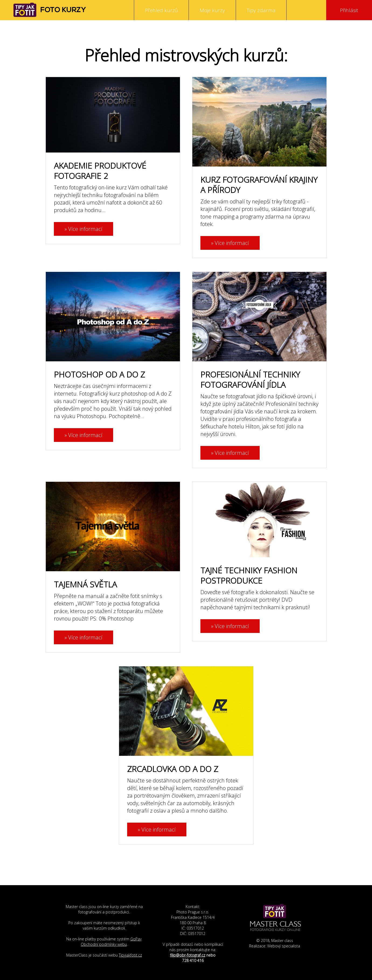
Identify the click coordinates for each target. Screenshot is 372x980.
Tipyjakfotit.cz (130, 955)
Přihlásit (349, 10)
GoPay (136, 939)
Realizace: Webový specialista (275, 946)
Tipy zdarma (261, 10)
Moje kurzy (212, 10)
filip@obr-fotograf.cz (188, 955)
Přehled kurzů (161, 10)
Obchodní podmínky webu (104, 944)
